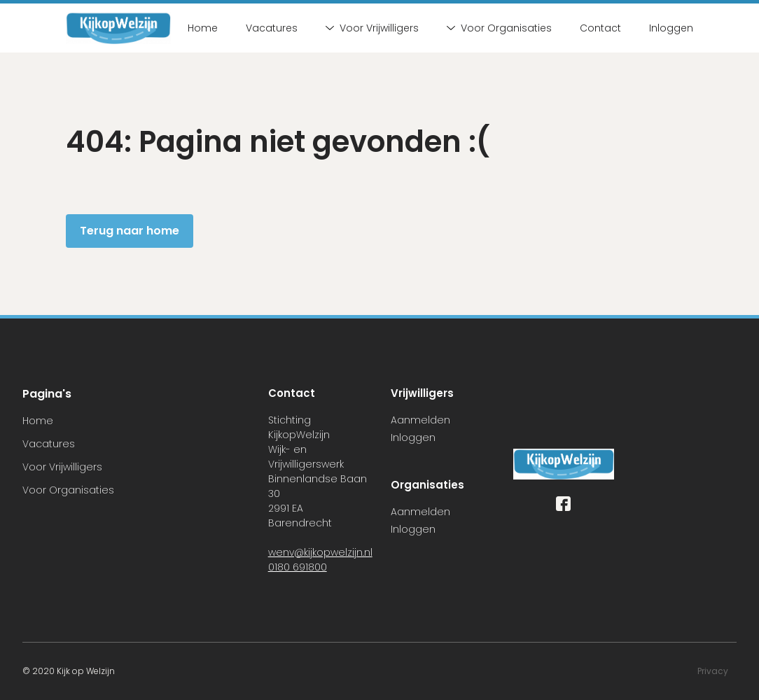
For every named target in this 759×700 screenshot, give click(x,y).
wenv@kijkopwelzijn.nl (320, 552)
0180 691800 (298, 567)
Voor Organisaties (499, 28)
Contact (600, 28)
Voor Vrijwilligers (372, 28)
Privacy (713, 671)
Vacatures (272, 28)
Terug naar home (130, 231)
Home (203, 28)
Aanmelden (420, 420)
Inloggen (671, 28)
